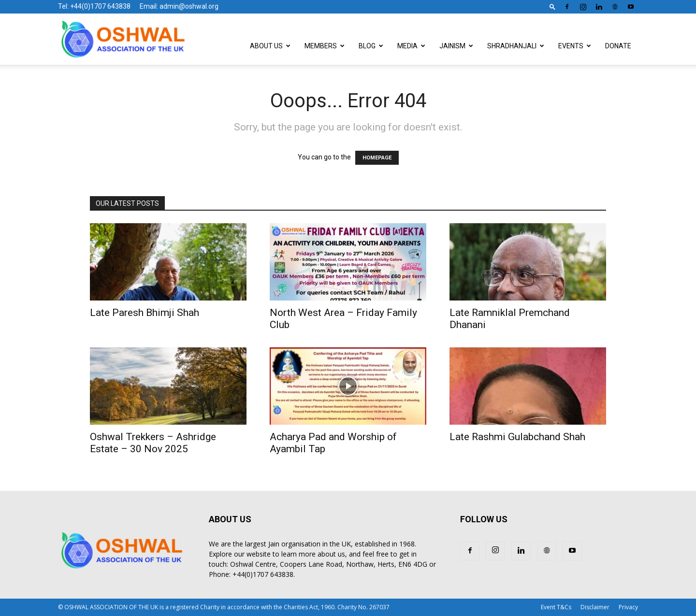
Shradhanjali (516, 46)
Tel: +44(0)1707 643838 (94, 6)
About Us (270, 46)
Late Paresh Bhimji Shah (145, 313)
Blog (371, 46)
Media (411, 46)
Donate (618, 46)
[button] (552, 7)
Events (575, 46)
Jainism (456, 46)
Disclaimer (595, 607)
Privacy (628, 607)
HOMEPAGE (377, 158)
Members (325, 46)
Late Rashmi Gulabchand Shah (517, 437)
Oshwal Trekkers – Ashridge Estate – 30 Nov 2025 (153, 443)
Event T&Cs (556, 607)
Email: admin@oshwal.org (179, 6)
